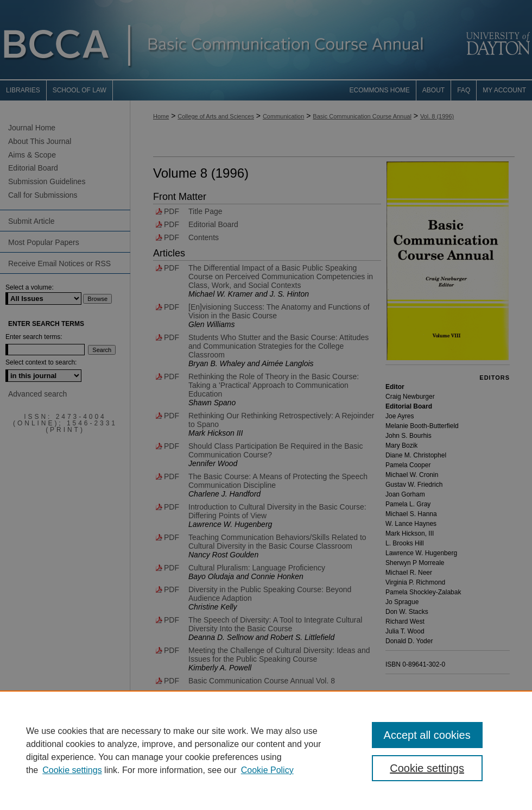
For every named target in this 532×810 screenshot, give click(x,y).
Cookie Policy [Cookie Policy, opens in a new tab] (267, 770)
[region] (266, 750)
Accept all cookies (427, 735)
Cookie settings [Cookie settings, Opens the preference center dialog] (427, 768)
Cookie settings (72, 770)
